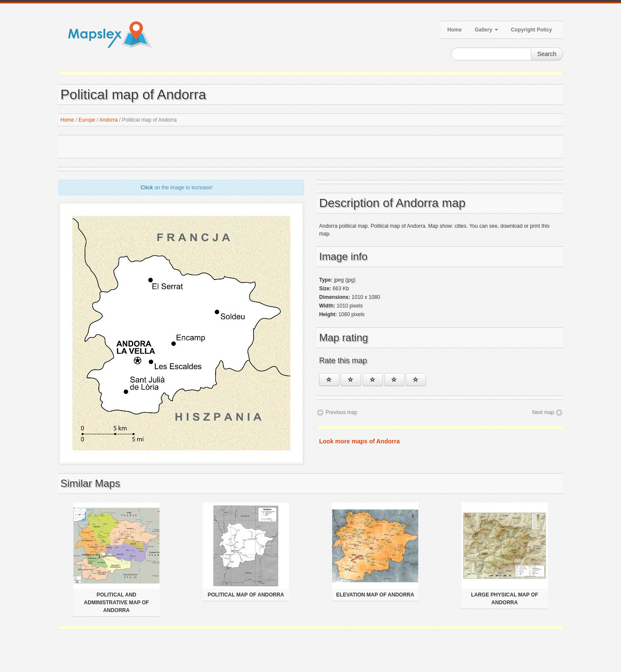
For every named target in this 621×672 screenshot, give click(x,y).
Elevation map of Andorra (375, 595)
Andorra (108, 120)
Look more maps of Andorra (359, 441)
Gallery (486, 30)
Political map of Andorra (246, 595)
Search (547, 54)
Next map (543, 412)
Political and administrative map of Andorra (117, 603)
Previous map (341, 412)
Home (454, 30)
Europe (87, 120)
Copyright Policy (532, 30)
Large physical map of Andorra (505, 599)
